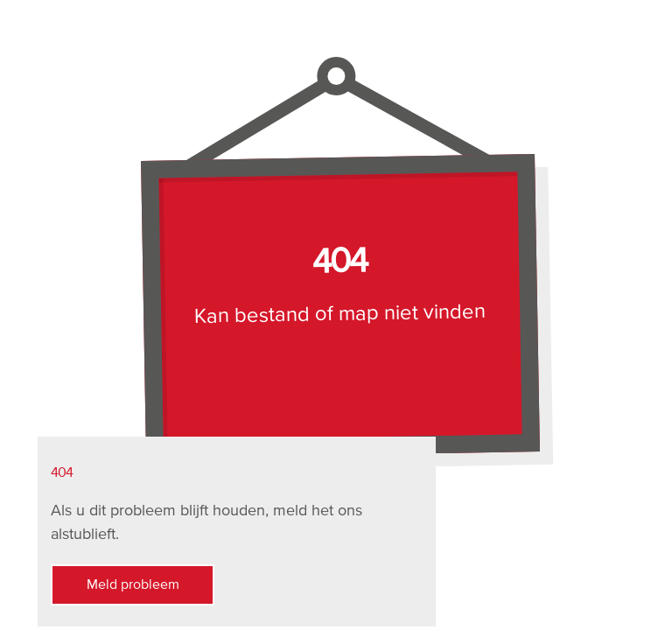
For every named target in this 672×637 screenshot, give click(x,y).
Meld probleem (115, 585)
